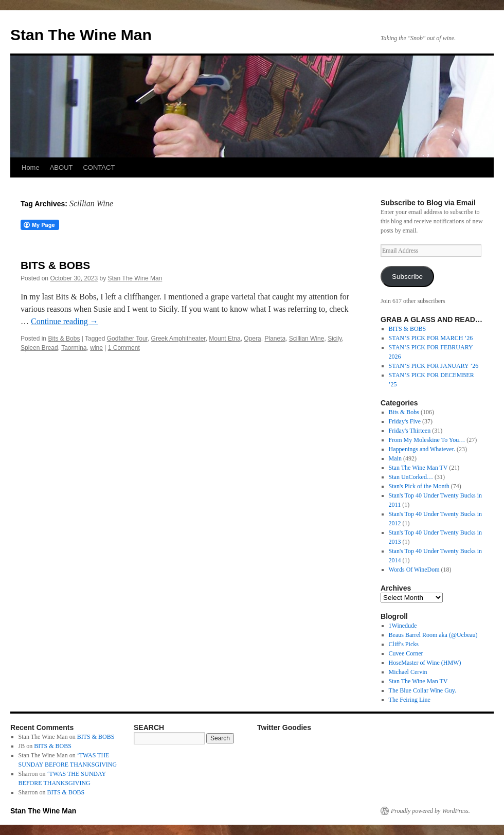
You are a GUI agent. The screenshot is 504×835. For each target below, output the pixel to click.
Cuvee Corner (406, 653)
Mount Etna (224, 339)
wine (96, 348)
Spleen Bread (39, 348)
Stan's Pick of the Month (419, 486)
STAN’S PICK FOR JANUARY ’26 (434, 366)
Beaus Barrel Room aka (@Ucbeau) (433, 635)
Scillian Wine (307, 339)
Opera (252, 339)
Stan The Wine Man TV (418, 468)
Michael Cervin (408, 672)
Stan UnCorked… (411, 477)
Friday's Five (405, 421)
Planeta (275, 339)
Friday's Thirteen (410, 431)
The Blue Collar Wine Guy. (423, 690)
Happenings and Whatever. (422, 449)
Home (31, 167)
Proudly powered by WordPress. (430, 811)
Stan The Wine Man (81, 35)
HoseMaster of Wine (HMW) (425, 663)
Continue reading (65, 321)
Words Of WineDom (414, 570)
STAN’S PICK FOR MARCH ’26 (431, 338)
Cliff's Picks (404, 644)
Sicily (335, 339)
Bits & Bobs (64, 339)
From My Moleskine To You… (427, 440)
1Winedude (403, 626)
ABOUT (61, 167)
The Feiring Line (410, 700)
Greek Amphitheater (178, 339)
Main (395, 458)
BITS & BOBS (55, 265)
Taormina (74, 348)
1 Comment (124, 348)
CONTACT (99, 167)
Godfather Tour (127, 339)
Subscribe (407, 277)
